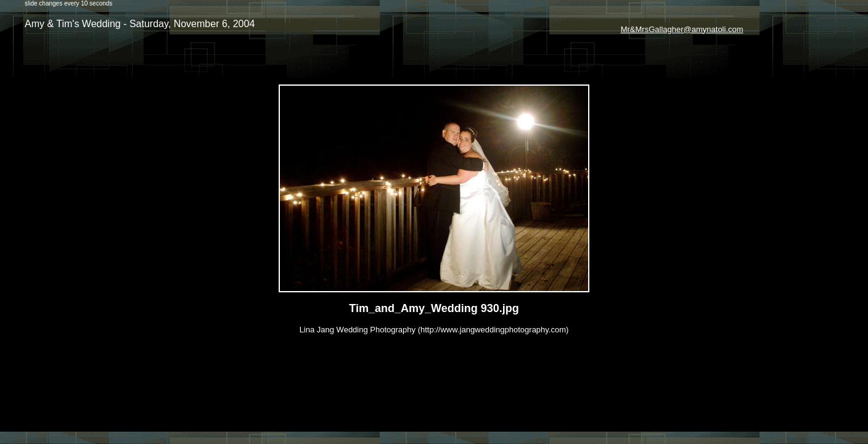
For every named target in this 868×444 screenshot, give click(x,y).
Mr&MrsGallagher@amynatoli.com (682, 29)
